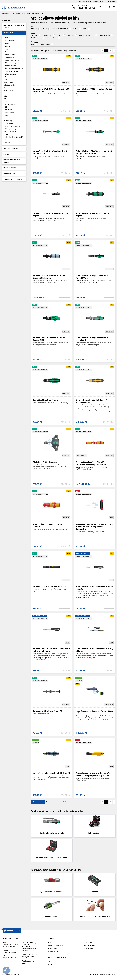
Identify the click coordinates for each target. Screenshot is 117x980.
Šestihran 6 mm (36, 38)
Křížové (8, 46)
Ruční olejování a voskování (12, 126)
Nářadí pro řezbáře (9, 88)
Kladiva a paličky (9, 113)
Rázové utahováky (11, 66)
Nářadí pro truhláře (9, 85)
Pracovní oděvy (10, 173)
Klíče (5, 93)
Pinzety (6, 118)
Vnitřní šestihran (10, 55)
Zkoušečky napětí (11, 74)
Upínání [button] (34, 33)
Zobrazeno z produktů (41, 51)
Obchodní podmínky (95, 974)
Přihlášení (104, 1)
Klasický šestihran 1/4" (86, 35)
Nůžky (6, 99)
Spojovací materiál (11, 149)
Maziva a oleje (8, 121)
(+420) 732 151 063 (9, 952)
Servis (49, 942)
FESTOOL (34, 29)
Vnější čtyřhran (10, 57)
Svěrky (6, 107)
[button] (102, 7)
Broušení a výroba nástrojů (56, 945)
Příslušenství (9, 77)
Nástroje (7, 154)
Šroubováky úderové (12, 71)
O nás (49, 961)
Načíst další (38, 802)
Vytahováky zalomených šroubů (13, 137)
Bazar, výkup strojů (89, 945)
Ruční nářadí (5, 14)
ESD (32, 44)
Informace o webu (109, 974)
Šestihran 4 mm (105, 35)
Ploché (7, 44)
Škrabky (6, 134)
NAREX (45, 29)
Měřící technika (10, 168)
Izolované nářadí (44, 44)
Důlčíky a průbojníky (10, 129)
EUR (88, 1)
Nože (5, 96)
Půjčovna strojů (53, 951)
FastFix (59, 35)
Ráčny (6, 102)
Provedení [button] (35, 42)
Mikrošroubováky (11, 63)
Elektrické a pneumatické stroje (14, 26)
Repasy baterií (52, 948)
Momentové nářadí (9, 104)
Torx (7, 49)
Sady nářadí (7, 38)
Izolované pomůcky (10, 140)
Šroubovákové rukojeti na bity (14, 68)
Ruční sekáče (8, 110)
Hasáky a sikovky (9, 82)
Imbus (7, 52)
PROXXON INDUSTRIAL (60, 29)
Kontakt (112, 1)
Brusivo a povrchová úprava (12, 161)
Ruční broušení (8, 123)
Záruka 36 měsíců (88, 948)
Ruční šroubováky (17, 14)
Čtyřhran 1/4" (47, 35)
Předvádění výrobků (89, 942)
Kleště (6, 80)
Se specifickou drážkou (12, 60)
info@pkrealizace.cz (9, 958)
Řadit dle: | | (64, 51)
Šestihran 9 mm (52, 38)
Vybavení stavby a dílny (13, 179)
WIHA (85, 29)
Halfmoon (70, 35)
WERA (75, 29)
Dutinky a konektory (10, 132)
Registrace (94, 1)
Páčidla (6, 115)
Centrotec (34, 35)
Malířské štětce (8, 91)
